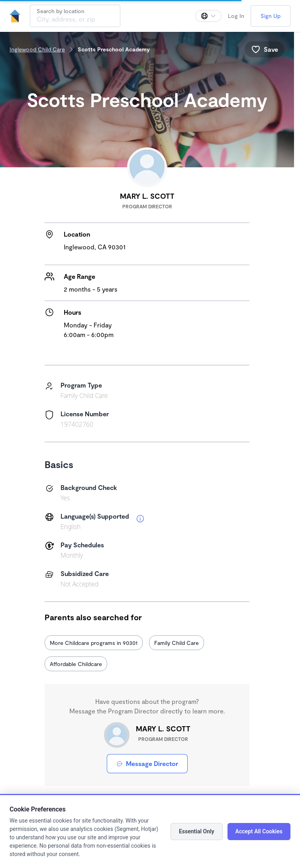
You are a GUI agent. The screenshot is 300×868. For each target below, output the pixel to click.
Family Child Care (176, 643)
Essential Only (197, 831)
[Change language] (208, 16)
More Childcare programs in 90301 (94, 643)
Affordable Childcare (76, 664)
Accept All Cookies (259, 831)
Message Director (147, 763)
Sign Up (271, 16)
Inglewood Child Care (37, 49)
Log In (236, 16)
